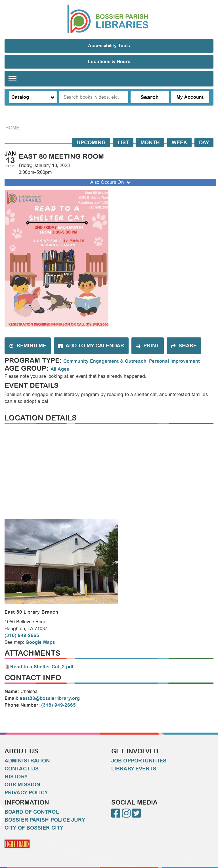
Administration (27, 761)
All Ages (60, 369)
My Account (190, 97)
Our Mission (22, 785)
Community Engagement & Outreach (105, 361)
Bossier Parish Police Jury (45, 820)
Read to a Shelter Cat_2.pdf (42, 667)
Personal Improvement (174, 361)
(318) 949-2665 (22, 635)
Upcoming (91, 143)
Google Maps (40, 642)
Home (12, 128)
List (123, 143)
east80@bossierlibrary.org (50, 698)
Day (204, 143)
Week (179, 143)
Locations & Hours (109, 62)
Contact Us (22, 769)
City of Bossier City (34, 828)
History (16, 777)
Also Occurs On (111, 182)
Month (150, 143)
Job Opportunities (139, 761)
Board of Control (32, 812)
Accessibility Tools (109, 46)
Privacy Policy (26, 793)
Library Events (134, 769)
